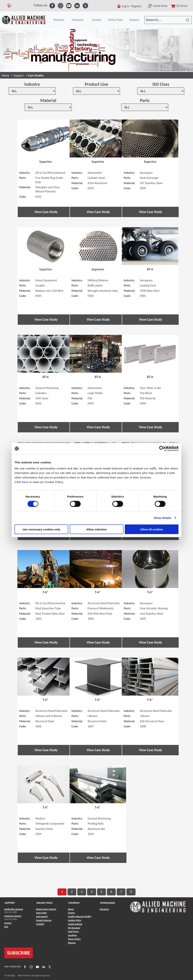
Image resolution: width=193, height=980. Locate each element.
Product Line (96, 84)
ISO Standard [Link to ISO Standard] (74, 928)
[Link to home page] (24, 20)
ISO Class (161, 84)
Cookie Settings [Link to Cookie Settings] (75, 924)
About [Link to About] (71, 909)
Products (59, 20)
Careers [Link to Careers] (71, 913)
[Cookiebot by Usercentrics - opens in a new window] (162, 449)
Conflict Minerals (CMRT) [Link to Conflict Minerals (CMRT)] (80, 917)
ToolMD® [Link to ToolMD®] (40, 924)
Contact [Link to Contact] (8, 923)
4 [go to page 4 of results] (92, 892)
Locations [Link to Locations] (72, 935)
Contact (96, 20)
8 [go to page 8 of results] (131, 892)
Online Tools (116, 20)
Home (6, 75)
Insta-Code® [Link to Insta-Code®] (42, 913)
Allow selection (96, 529)
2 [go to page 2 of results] (72, 892)
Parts (145, 100)
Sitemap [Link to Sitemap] (72, 943)
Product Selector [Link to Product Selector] (44, 920)
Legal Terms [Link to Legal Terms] (73, 931)
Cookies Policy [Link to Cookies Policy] (75, 920)
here (25, 482)
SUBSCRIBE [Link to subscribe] (19, 953)
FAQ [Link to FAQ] (6, 927)
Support (134, 20)
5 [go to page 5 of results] (101, 892)
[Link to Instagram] (31, 967)
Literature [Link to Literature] (104, 909)
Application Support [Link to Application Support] (14, 909)
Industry (32, 84)
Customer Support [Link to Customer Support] (13, 916)
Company (78, 20)
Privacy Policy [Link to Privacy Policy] (74, 939)
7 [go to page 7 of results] (121, 892)
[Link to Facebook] (25, 967)
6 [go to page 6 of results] (111, 892)
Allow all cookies (152, 529)
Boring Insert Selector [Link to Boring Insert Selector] (46, 909)
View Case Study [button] (46, 212)
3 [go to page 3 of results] (82, 892)
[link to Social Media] (52, 5)
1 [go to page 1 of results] (62, 892)
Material (48, 100)
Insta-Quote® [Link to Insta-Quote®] (42, 917)
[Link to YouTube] (37, 967)
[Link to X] (49, 967)
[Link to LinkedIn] (43, 967)
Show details (163, 518)
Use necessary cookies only (41, 529)
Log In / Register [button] (132, 6)
